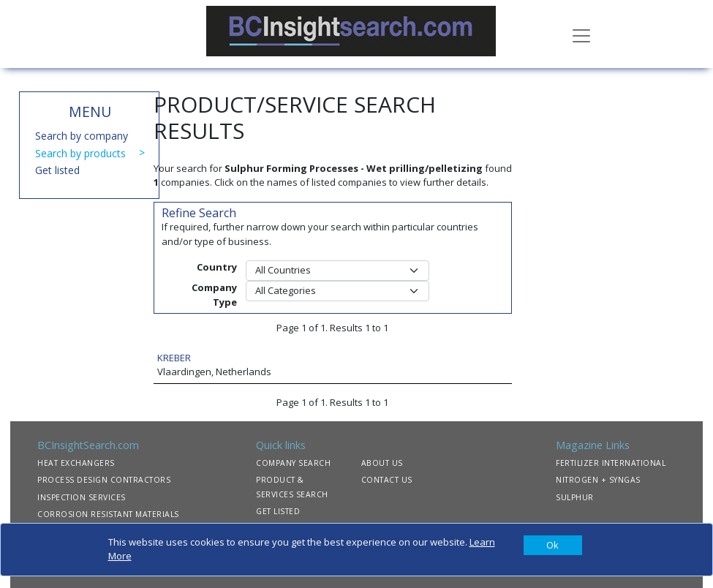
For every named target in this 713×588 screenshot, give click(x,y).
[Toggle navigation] (581, 34)
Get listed (57, 170)
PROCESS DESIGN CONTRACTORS (104, 480)
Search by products (80, 153)
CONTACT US (387, 480)
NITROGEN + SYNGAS (598, 480)
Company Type (214, 295)
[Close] (553, 546)
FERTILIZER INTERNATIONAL (611, 463)
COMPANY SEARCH (293, 463)
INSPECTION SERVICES (82, 497)
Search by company (82, 136)
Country (217, 267)
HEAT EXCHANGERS (76, 463)
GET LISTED (278, 511)
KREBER (174, 358)
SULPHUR (575, 497)
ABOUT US (382, 463)
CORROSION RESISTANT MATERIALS (108, 514)
